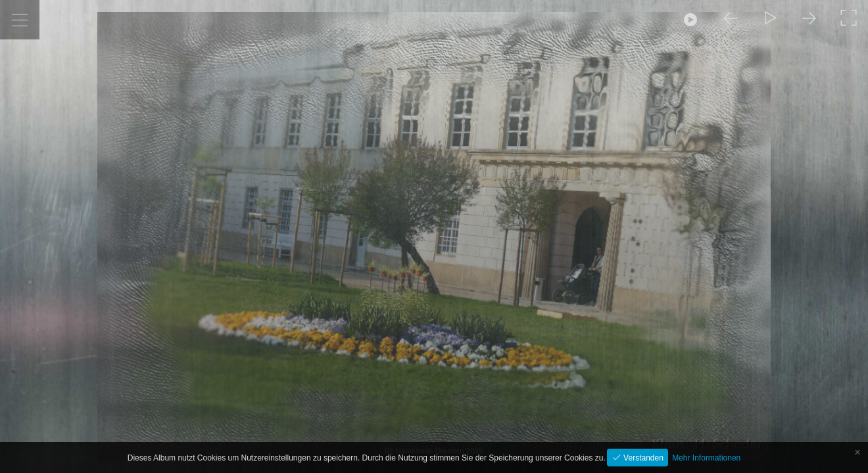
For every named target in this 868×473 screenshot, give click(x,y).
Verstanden (642, 458)
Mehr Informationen (706, 458)
